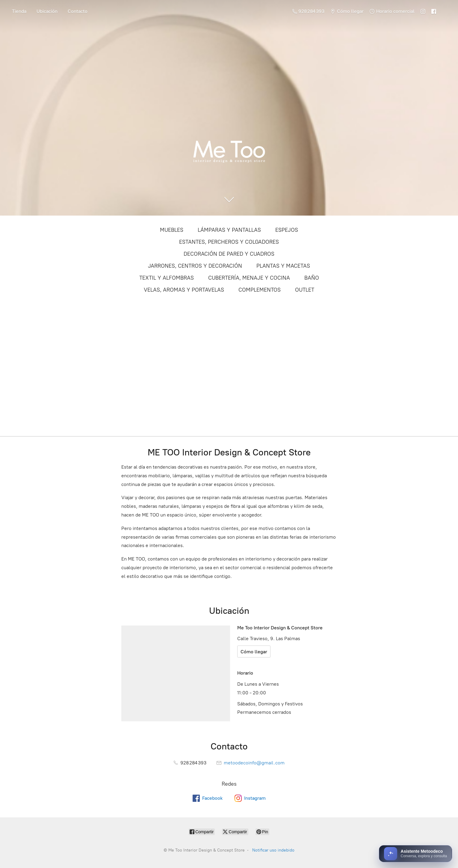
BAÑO (312, 278)
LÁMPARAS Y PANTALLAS (229, 230)
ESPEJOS (287, 230)
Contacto (78, 11)
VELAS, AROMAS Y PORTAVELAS (184, 290)
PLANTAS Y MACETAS (283, 266)
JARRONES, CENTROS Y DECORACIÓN (195, 266)
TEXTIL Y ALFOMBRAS (167, 278)
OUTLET (305, 290)
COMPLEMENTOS (260, 290)
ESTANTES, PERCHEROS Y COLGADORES (229, 242)
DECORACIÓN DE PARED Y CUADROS (229, 254)
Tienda (19, 11)
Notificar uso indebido (273, 850)
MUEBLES (172, 230)
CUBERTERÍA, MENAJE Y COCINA (249, 278)
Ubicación (47, 11)
